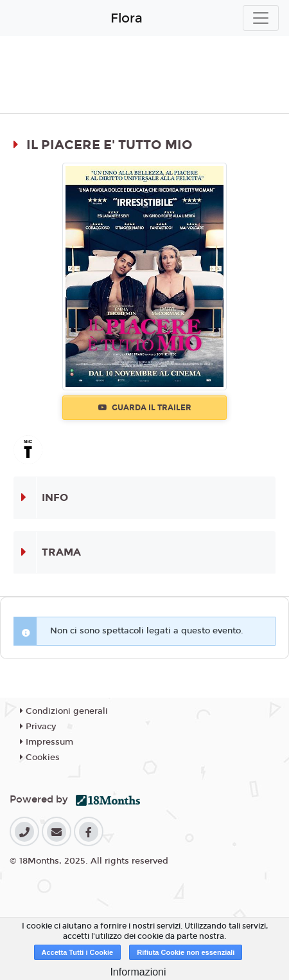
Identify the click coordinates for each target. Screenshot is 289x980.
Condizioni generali (64, 711)
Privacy (38, 727)
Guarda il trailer (145, 408)
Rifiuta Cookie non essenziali (186, 952)
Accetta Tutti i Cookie (78, 952)
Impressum (47, 742)
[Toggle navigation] (261, 18)
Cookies (40, 758)
